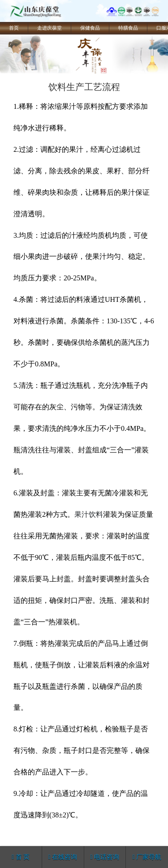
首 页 (21, 857)
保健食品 (90, 28)
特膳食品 (128, 28)
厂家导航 (147, 857)
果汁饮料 (89, 514)
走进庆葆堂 (50, 28)
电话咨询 (105, 857)
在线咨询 (63, 857)
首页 (14, 28)
